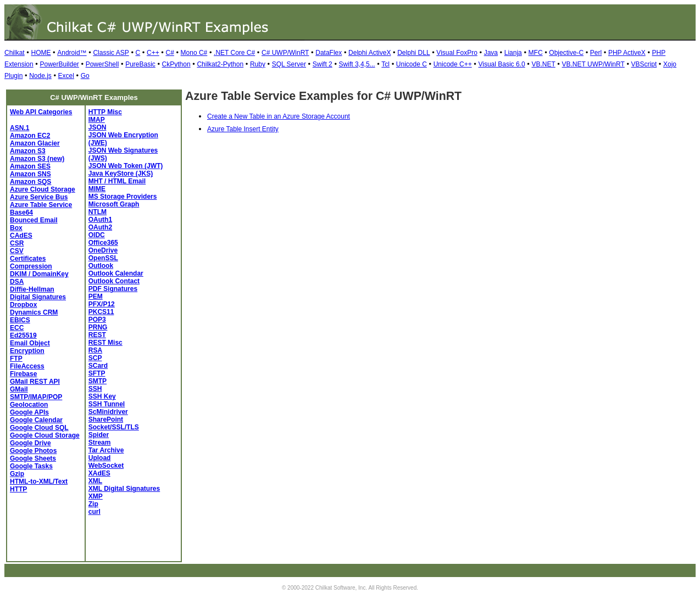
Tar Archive (106, 450)
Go (85, 76)
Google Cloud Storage (45, 435)
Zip (93, 504)
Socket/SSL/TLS (114, 427)
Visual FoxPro (457, 53)
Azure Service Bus (39, 197)
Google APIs (29, 412)
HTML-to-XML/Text (39, 482)
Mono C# (194, 53)
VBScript (644, 64)
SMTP (98, 381)
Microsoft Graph (114, 204)
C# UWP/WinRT (285, 53)
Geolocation (29, 405)
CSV (17, 251)
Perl (596, 53)
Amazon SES (30, 166)
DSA (17, 282)
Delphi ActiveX (370, 53)
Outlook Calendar (116, 273)
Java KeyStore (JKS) (121, 173)
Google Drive (30, 443)
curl (95, 512)
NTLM (98, 212)
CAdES (21, 236)
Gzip (17, 474)
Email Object (30, 343)
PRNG (98, 327)
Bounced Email (34, 220)
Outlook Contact (114, 281)
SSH (95, 389)
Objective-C (566, 53)
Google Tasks (31, 466)
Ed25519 (23, 335)
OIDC (97, 235)
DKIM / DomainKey (39, 274)
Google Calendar (36, 420)
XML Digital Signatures (124, 489)
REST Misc (105, 343)
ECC (17, 328)
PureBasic (140, 64)
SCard (98, 366)
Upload (100, 458)
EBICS (20, 320)
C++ (153, 53)
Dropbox (23, 305)
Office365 (103, 243)
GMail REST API (35, 382)
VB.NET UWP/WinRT (593, 64)
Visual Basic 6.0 (501, 64)
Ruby (258, 64)
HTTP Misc (105, 112)
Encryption (27, 351)
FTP (16, 359)
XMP (96, 496)
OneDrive (103, 250)
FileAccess (27, 366)
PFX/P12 (102, 304)
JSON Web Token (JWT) (126, 166)
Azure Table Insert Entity (243, 129)
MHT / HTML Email (117, 181)
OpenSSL (103, 258)
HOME (41, 53)
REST (97, 335)
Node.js (40, 76)
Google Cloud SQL (39, 428)
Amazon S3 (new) (37, 159)
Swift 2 (323, 64)
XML (95, 481)
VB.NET (543, 64)
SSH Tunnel (107, 404)
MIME (97, 189)
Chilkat (15, 53)
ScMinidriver (108, 412)
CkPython (176, 64)
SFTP (97, 373)
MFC (536, 53)
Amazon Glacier (35, 143)
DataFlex (329, 53)
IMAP (97, 120)
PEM (96, 296)
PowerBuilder (59, 64)
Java (491, 53)
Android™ (72, 53)
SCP (95, 358)
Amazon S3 (28, 151)
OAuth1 (100, 220)
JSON (98, 127)
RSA (95, 350)
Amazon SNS (30, 174)
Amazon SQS (30, 182)
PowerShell (102, 64)
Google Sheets (33, 458)
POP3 (97, 320)
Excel (66, 76)
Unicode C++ (453, 64)
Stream (100, 443)
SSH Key (102, 396)
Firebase (23, 374)
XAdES (99, 473)
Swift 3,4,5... (357, 64)
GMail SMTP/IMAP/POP (36, 393)
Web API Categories (41, 112)
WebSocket (106, 466)
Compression (31, 266)
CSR (17, 243)
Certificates (28, 259)
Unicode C (412, 64)
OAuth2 (100, 227)
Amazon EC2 (30, 136)
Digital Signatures (38, 297)
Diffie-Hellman (32, 289)
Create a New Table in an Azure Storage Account (279, 116)
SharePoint (106, 419)
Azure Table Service (41, 205)
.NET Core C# (234, 53)
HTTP (18, 489)
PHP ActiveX (627, 53)
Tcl (385, 64)
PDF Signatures (113, 289)
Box (16, 228)
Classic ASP (111, 53)
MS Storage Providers (123, 197)
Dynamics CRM (34, 312)
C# (170, 53)
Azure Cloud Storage (43, 189)
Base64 (21, 212)
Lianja (513, 53)
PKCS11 (101, 312)
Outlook (101, 266)
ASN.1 (20, 128)
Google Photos (33, 451)
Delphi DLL (413, 53)
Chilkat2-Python (220, 64)
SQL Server (289, 64)
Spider (99, 435)
